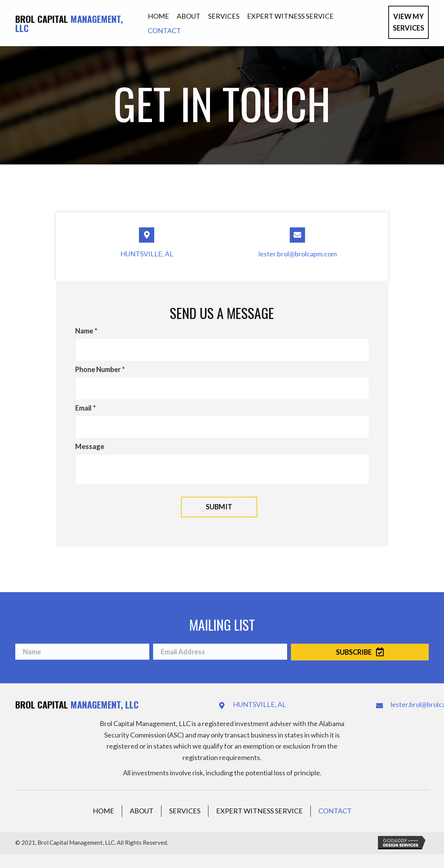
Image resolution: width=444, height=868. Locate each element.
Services (185, 802)
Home (103, 802)
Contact (335, 802)
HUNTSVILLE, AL (147, 254)
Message (90, 437)
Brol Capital (69, 23)
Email (86, 402)
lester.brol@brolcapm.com (298, 254)
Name (86, 331)
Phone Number (100, 366)
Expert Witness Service (259, 802)
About (142, 802)
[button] (408, 22)
